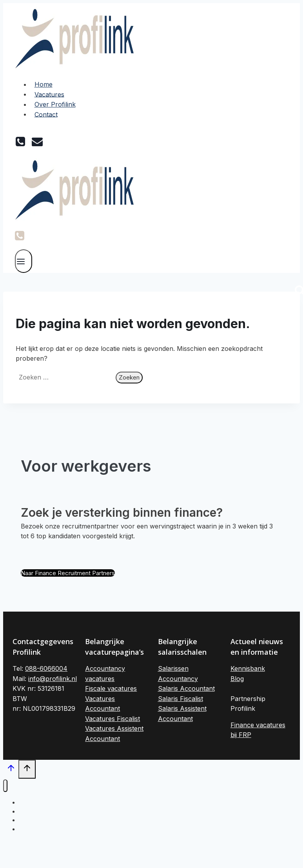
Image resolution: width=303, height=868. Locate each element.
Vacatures (49, 94)
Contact (46, 114)
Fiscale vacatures (111, 688)
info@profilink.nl (53, 679)
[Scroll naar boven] (11, 770)
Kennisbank (248, 668)
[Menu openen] (24, 261)
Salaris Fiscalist (181, 699)
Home (44, 84)
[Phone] (20, 237)
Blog (237, 679)
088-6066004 (46, 668)
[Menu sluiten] (5, 786)
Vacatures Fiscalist (112, 719)
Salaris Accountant (186, 688)
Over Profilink (55, 104)
